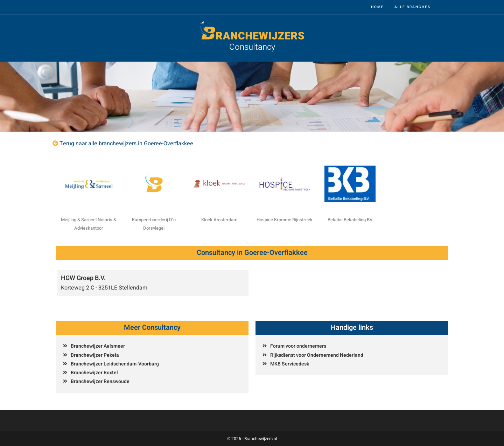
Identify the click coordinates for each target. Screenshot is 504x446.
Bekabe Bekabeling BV (350, 220)
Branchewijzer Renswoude (100, 381)
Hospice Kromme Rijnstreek (285, 220)
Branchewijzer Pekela (95, 355)
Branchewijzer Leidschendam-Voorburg (115, 364)
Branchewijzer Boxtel (94, 373)
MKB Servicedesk (290, 364)
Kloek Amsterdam (219, 220)
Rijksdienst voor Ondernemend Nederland (317, 355)
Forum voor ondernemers (298, 346)
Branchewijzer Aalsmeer (98, 346)
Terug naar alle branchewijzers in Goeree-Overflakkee (126, 144)
